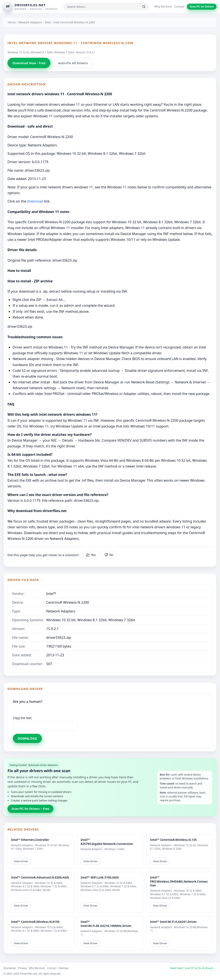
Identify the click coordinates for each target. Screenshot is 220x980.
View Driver (21, 861)
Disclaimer (10, 968)
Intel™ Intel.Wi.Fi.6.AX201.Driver (173, 922)
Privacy (22, 968)
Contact (179, 6)
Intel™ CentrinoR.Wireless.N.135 (173, 840)
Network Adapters (30, 22)
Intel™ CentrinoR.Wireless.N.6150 (35, 922)
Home (12, 22)
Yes (91, 555)
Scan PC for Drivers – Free (30, 809)
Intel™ (51, 594)
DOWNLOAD (27, 738)
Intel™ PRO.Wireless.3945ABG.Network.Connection (179, 881)
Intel (48, 22)
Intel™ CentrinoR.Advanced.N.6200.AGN (40, 877)
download (35, 201)
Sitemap (63, 968)
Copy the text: (23, 718)
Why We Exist (163, 6)
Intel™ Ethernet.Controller (30, 840)
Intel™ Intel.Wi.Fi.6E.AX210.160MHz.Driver (106, 924)
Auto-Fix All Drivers (73, 63)
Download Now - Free (29, 63)
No (109, 555)
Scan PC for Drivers (202, 7)
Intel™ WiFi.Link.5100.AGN (100, 877)
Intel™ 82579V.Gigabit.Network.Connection (107, 842)
